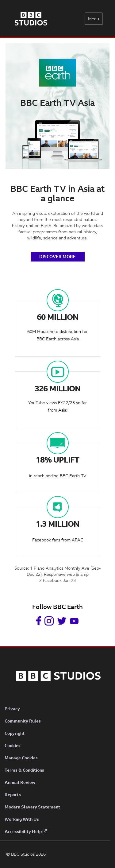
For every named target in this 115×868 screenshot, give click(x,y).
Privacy (12, 709)
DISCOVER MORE (57, 256)
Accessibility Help (26, 831)
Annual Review (20, 782)
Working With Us (22, 819)
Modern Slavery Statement (32, 807)
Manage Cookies (21, 758)
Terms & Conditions (24, 770)
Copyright (15, 733)
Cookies (13, 745)
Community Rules (23, 721)
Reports (13, 794)
